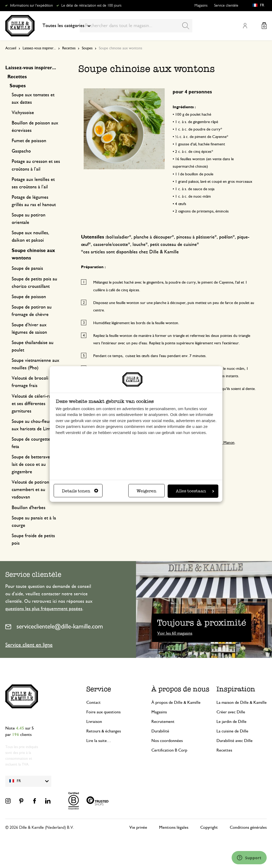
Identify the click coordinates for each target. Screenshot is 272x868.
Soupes (87, 48)
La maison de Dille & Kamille (242, 702)
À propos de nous (180, 689)
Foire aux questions (103, 712)
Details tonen (80, 491)
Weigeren (146, 491)
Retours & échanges (104, 731)
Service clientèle (226, 6)
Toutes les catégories (67, 26)
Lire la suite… (99, 741)
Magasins (201, 6)
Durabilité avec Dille (235, 741)
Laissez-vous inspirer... (39, 48)
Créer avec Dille (231, 712)
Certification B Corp (169, 750)
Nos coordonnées (167, 741)
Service (99, 689)
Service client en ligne (29, 645)
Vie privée (138, 827)
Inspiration (236, 689)
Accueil (11, 48)
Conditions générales (248, 827)
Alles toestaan (195, 491)
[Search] (186, 26)
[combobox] (136, 26)
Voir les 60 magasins (175, 633)
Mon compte (245, 26)
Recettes (69, 48)
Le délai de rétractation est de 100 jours (91, 6)
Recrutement (163, 722)
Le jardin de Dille (231, 722)
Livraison (94, 722)
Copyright (209, 827)
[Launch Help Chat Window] (249, 858)
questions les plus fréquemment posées (44, 609)
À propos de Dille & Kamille (176, 702)
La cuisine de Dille (232, 731)
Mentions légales (174, 827)
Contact (93, 702)
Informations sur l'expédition (31, 6)
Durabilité (160, 731)
